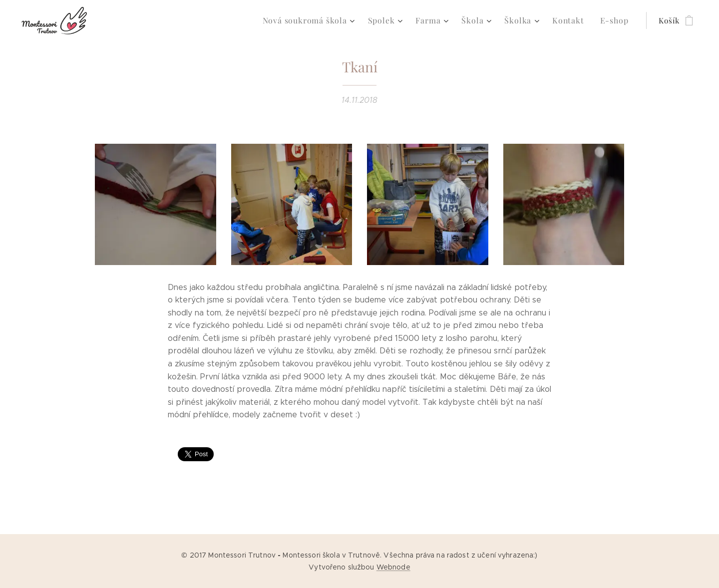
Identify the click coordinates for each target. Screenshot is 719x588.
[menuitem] (322, 20)
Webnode (393, 567)
